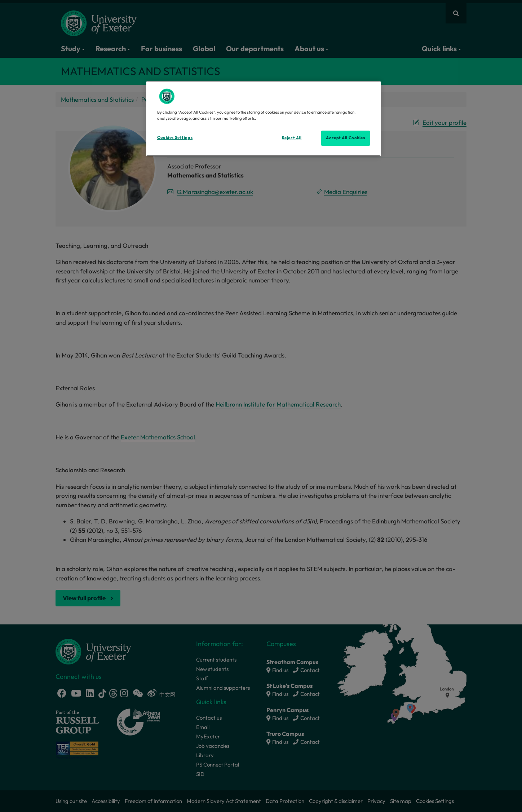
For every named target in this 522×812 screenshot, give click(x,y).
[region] (264, 119)
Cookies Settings (175, 137)
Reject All (292, 138)
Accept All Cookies (345, 138)
